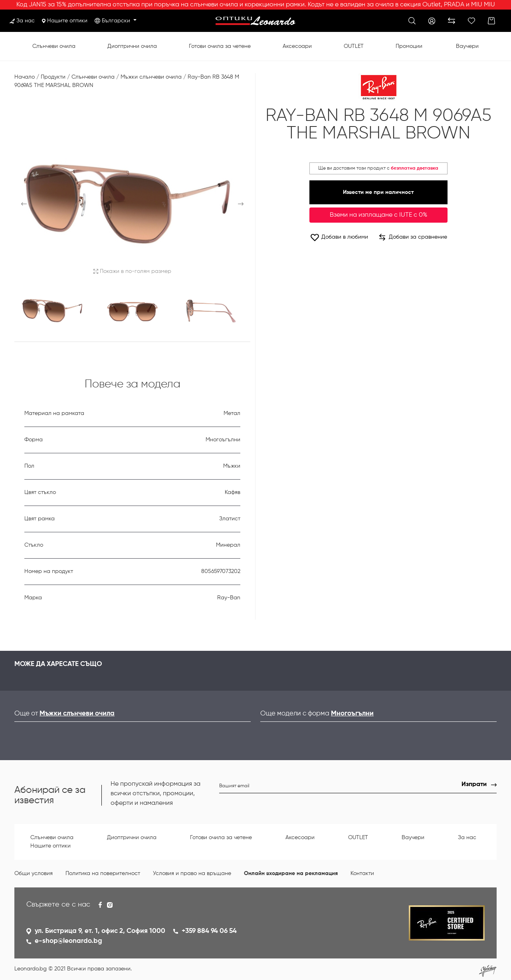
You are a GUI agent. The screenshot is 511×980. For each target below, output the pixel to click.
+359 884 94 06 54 (209, 931)
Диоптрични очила (132, 46)
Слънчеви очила (54, 46)
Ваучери (467, 46)
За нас (22, 21)
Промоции (409, 46)
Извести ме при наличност (378, 192)
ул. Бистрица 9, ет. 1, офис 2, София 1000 (100, 931)
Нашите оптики (65, 21)
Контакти (362, 873)
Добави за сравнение (413, 237)
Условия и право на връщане (192, 873)
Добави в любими (339, 237)
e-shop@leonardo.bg (68, 941)
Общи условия (34, 873)
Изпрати (474, 784)
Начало (25, 77)
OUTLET (354, 46)
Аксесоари (297, 46)
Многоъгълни (352, 714)
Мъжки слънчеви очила (151, 77)
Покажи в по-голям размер (132, 271)
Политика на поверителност (103, 873)
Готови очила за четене (220, 46)
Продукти (53, 77)
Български (117, 21)
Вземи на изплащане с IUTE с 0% (378, 215)
